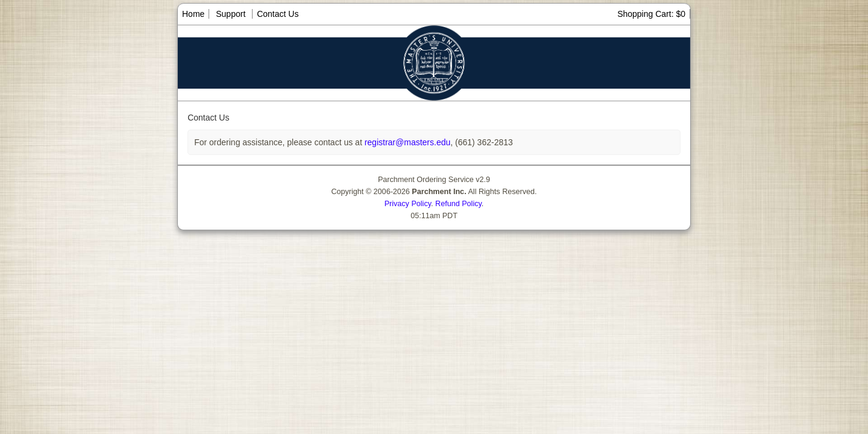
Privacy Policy (408, 204)
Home (193, 14)
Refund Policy (458, 204)
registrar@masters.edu (406, 142)
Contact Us (278, 14)
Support (231, 14)
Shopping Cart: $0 (651, 14)
